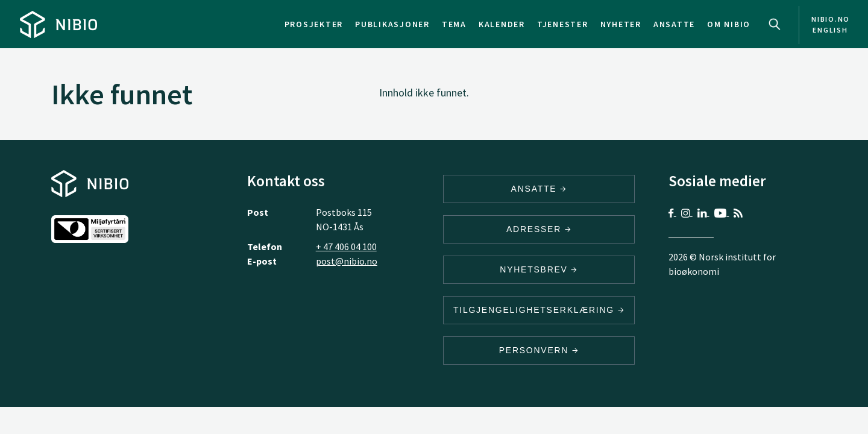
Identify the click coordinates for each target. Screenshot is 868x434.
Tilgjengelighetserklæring (539, 310)
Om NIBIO (729, 24)
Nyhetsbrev (539, 269)
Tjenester (563, 24)
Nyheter (621, 24)
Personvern (539, 350)
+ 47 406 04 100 (346, 247)
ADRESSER (539, 229)
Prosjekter (314, 24)
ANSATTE (539, 189)
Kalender (502, 24)
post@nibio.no (347, 261)
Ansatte (674, 24)
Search (775, 24)
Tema (454, 24)
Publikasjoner (392, 24)
